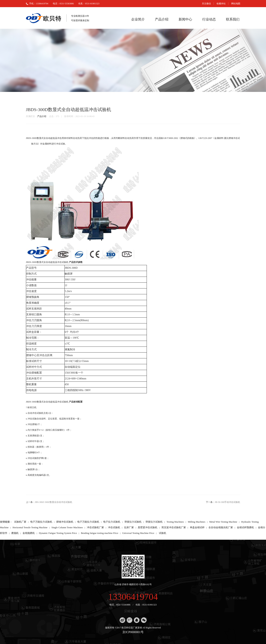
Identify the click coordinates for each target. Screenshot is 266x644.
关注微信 (206, 4)
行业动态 (209, 19)
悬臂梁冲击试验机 (148, 527)
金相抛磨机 (29, 533)
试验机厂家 (20, 522)
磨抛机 (15, 533)
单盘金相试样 (197, 527)
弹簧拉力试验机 (133, 522)
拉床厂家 (129, 527)
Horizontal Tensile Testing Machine (30, 527)
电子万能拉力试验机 (41, 522)
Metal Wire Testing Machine (223, 522)
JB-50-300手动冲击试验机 (228, 502)
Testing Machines (175, 522)
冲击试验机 (114, 527)
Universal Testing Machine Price (138, 533)
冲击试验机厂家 (95, 527)
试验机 (163, 533)
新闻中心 (185, 19)
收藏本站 (221, 4)
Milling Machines (197, 522)
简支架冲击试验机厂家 (174, 527)
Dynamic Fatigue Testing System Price (58, 533)
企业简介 (138, 19)
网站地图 (236, 4)
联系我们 (233, 19)
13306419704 (133, 597)
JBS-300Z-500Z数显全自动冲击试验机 (54, 502)
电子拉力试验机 (112, 522)
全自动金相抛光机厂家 (221, 527)
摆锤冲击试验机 (65, 522)
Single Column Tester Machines (67, 527)
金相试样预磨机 (245, 527)
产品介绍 (162, 19)
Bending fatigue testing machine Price (100, 533)
